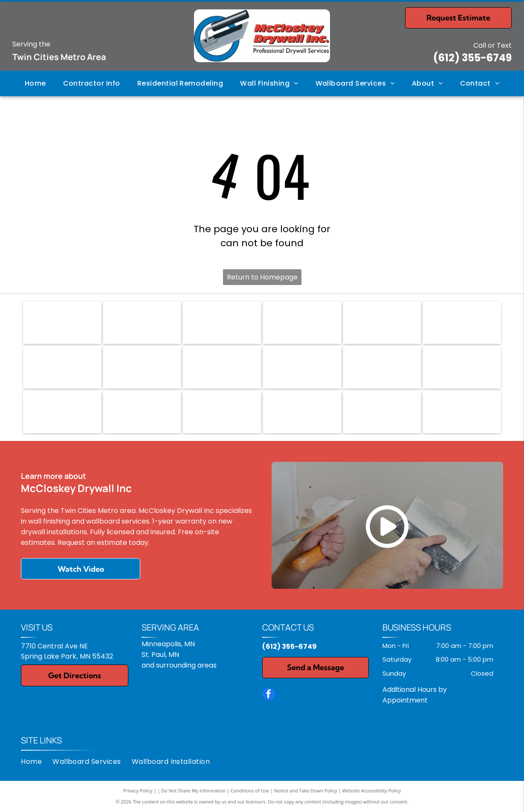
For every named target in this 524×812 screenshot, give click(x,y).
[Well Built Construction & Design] (302, 412)
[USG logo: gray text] (382, 322)
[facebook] (269, 695)
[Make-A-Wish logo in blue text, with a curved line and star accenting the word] (222, 322)
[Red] (62, 367)
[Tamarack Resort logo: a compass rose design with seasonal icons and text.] (222, 367)
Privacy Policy (138, 790)
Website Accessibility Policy (371, 790)
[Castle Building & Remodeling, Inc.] (302, 367)
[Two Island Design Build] (142, 412)
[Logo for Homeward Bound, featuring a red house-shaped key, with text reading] (302, 322)
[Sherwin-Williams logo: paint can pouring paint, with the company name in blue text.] (142, 367)
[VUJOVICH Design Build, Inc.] (222, 412)
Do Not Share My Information (193, 790)
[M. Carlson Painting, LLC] (382, 412)
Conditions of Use (250, 790)
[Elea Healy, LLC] (382, 367)
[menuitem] (35, 84)
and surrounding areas (179, 665)
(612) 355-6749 (472, 58)
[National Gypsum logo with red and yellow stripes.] (462, 322)
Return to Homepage (262, 277)
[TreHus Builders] (62, 412)
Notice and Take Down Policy (306, 790)
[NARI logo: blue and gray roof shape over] (62, 322)
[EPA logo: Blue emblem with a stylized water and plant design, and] (142, 322)
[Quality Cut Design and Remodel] (462, 412)
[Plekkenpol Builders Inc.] (462, 367)
